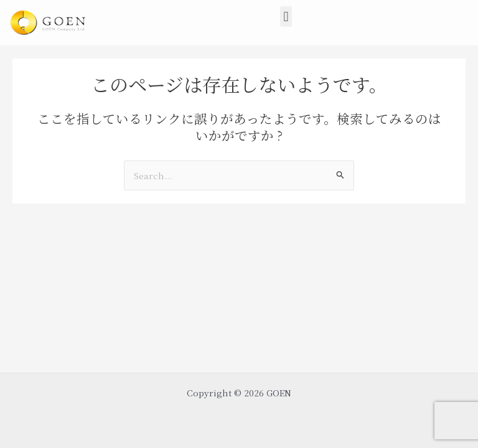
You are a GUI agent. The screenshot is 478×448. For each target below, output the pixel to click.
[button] (286, 16)
